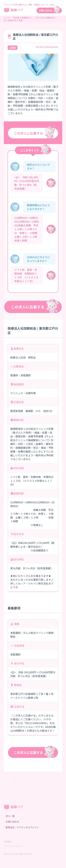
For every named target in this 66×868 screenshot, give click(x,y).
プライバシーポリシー (13, 846)
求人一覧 (10, 816)
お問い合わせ (12, 822)
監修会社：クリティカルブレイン (22, 827)
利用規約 (8, 842)
